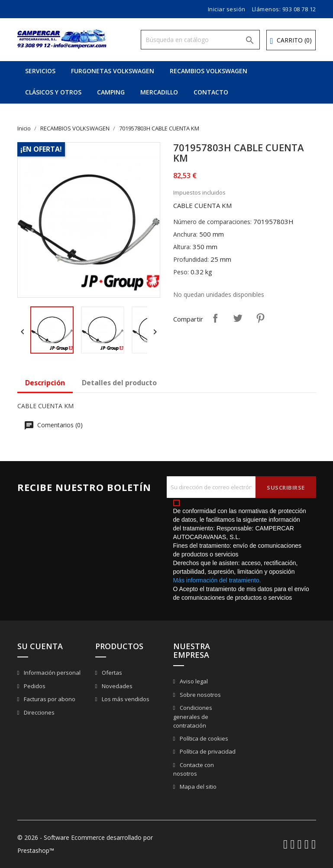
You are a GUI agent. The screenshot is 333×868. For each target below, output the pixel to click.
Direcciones (39, 712)
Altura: (182, 247)
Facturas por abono (49, 699)
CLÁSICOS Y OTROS (53, 92)
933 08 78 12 (299, 9)
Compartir (215, 318)
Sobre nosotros (200, 695)
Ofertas (111, 673)
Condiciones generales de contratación (193, 717)
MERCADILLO (159, 92)
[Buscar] (200, 40)
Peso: (181, 272)
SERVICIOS (40, 71)
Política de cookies (203, 738)
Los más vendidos (125, 699)
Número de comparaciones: (212, 222)
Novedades (116, 686)
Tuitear (238, 318)
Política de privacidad (207, 751)
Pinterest (260, 318)
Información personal (52, 673)
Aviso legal (193, 681)
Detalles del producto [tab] (119, 383)
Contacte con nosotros (194, 769)
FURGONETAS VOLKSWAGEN (113, 71)
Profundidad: (191, 259)
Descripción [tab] (45, 383)
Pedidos (34, 686)
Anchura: (185, 234)
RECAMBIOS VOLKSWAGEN (209, 71)
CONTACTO (211, 92)
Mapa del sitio (197, 787)
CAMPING (111, 92)
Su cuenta (40, 646)
